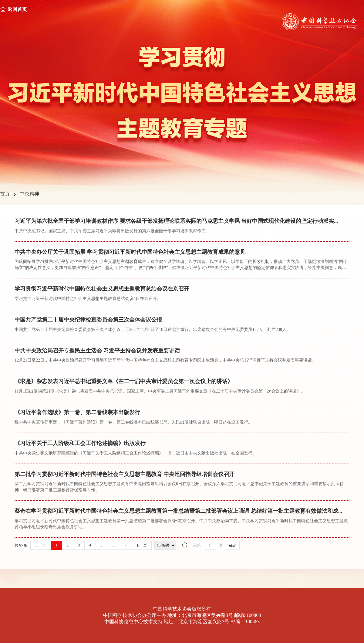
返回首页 (17, 9)
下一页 (141, 545)
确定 (233, 546)
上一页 (41, 545)
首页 (5, 194)
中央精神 (29, 194)
